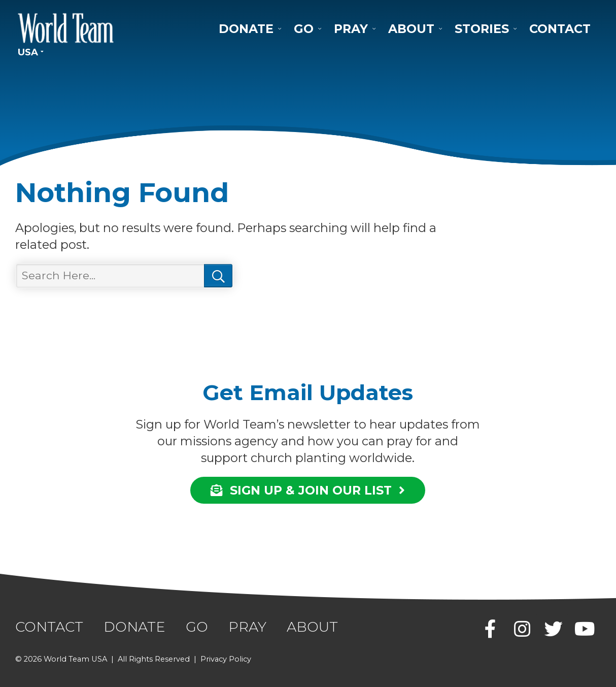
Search (218, 276)
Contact (560, 29)
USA (28, 52)
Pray (351, 29)
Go (304, 29)
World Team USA (66, 28)
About (411, 29)
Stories (482, 29)
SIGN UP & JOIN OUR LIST (308, 490)
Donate (246, 29)
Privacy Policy (226, 659)
